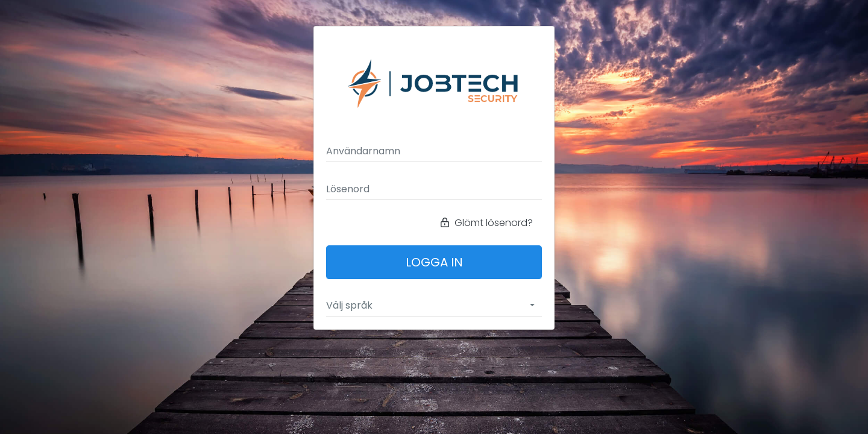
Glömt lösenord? (487, 223)
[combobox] (434, 306)
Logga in (434, 262)
